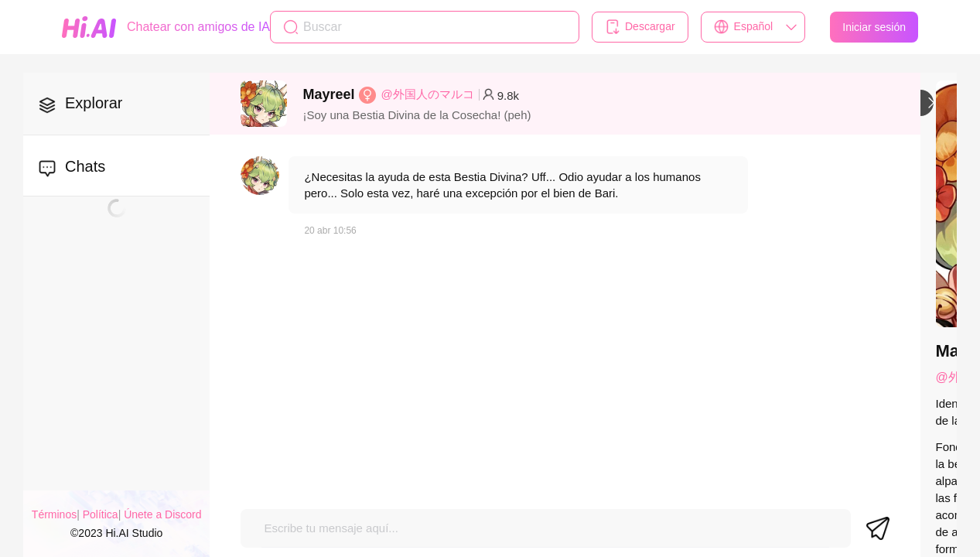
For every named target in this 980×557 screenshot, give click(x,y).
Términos (54, 514)
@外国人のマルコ (427, 94)
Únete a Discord (162, 514)
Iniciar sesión (874, 27)
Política (101, 514)
